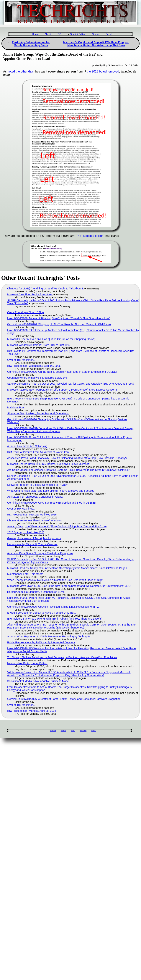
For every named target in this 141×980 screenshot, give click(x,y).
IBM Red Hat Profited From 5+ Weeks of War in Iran (38, 452)
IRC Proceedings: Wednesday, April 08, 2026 (34, 366)
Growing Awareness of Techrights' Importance (34, 538)
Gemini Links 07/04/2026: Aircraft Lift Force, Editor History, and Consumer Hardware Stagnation (64, 699)
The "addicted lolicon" (90, 236)
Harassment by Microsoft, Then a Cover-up (33, 544)
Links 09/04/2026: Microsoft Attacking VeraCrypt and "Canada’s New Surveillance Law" (59, 318)
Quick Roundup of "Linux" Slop (26, 312)
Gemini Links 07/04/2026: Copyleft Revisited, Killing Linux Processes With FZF (54, 607)
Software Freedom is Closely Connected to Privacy (37, 485)
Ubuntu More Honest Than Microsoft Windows (35, 520)
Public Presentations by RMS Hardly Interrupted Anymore (41, 642)
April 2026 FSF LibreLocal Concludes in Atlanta (35, 497)
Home (35, 34)
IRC (59, 34)
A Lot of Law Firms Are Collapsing (27, 446)
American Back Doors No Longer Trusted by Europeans (40, 553)
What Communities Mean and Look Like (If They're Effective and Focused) (51, 491)
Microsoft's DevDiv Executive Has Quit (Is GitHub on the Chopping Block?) (51, 339)
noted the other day (20, 71)
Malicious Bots (16, 407)
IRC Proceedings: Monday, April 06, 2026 (32, 711)
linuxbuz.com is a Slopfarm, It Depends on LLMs (36, 592)
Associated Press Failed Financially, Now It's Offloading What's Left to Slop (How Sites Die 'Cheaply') (67, 458)
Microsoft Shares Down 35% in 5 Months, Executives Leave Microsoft (48, 464)
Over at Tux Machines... (21, 360)
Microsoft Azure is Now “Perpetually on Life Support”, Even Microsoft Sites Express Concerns (62, 390)
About (48, 34)
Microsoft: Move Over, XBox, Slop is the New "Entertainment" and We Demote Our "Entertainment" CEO (69, 586)
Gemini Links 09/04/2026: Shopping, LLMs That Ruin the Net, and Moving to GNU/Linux (59, 324)
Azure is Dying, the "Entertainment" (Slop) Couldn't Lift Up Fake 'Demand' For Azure (57, 526)
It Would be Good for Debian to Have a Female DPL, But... (42, 613)
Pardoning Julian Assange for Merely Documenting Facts (31, 44)
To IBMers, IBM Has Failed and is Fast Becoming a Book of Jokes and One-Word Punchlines (62, 657)
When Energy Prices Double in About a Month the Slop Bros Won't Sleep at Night (55, 580)
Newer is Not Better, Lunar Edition (27, 663)
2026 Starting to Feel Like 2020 (26, 532)
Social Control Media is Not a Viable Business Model (38, 681)
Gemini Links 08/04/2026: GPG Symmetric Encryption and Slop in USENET (52, 503)
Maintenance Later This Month (25, 574)
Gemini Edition (78, 34)
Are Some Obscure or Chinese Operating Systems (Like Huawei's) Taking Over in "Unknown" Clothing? (68, 470)
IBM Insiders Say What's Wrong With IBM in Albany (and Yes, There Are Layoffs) (55, 619)
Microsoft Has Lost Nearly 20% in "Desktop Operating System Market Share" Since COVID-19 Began (67, 568)
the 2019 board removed (103, 71)
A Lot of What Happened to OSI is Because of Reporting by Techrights (49, 636)
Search (96, 34)
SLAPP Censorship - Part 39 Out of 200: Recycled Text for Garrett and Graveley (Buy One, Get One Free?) (71, 384)
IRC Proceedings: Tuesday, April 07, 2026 (32, 515)
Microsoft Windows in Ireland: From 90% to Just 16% (39, 345)
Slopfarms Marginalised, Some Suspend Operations (38, 413)
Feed (109, 34)
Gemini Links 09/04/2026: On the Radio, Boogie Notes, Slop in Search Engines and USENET (62, 372)
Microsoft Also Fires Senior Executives (30, 294)
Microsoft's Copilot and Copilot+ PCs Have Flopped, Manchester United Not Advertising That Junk (96, 44)
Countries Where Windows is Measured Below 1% (37, 378)
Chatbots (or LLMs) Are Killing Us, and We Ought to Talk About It (45, 288)
